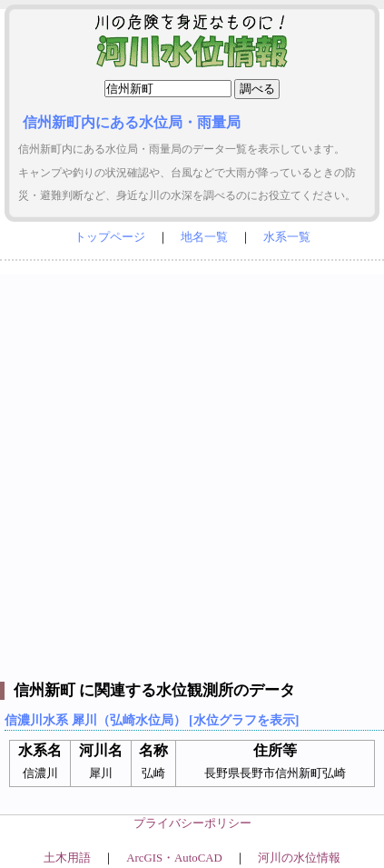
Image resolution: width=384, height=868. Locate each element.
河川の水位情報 (299, 858)
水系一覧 (287, 237)
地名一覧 (204, 237)
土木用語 (67, 858)
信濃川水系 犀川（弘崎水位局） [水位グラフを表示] (152, 720)
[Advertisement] (192, 467)
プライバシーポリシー (192, 823)
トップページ (110, 237)
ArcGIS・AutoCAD (174, 858)
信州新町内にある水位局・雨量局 (132, 122)
